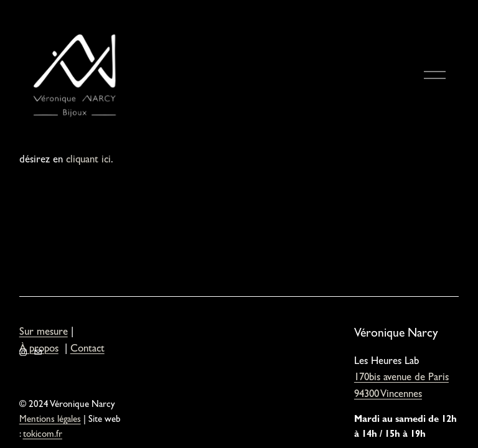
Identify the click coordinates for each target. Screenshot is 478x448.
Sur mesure (44, 333)
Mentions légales (50, 420)
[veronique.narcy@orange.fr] (38, 352)
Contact (87, 350)
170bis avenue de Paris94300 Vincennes (401, 387)
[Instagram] (23, 352)
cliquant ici (88, 161)
